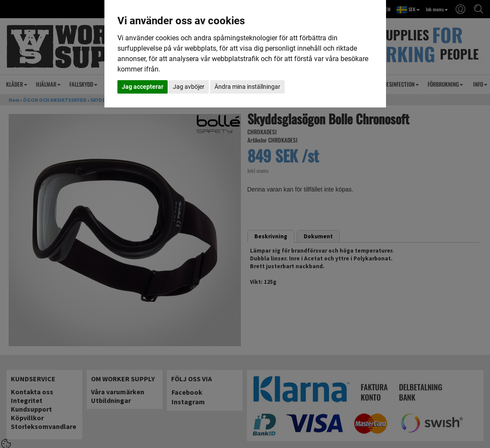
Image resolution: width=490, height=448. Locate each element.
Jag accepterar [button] (143, 87)
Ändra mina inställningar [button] (247, 87)
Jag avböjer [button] (189, 87)
